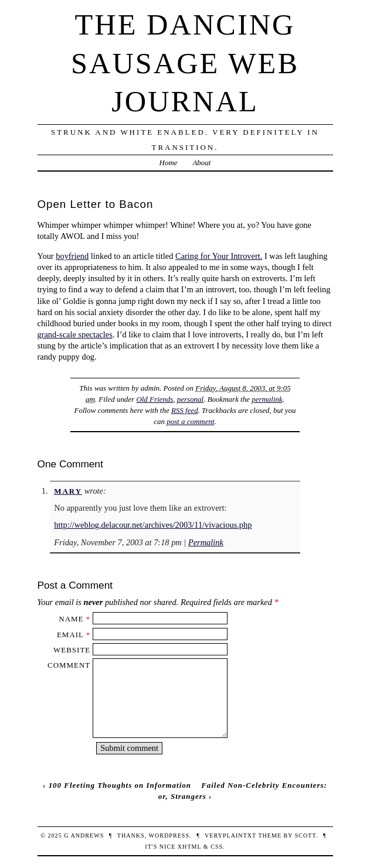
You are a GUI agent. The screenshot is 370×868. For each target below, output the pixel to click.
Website (72, 650)
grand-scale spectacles (75, 334)
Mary (68, 491)
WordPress (169, 835)
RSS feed (185, 410)
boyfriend (72, 256)
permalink (267, 399)
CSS (217, 847)
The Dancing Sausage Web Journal (185, 63)
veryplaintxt (230, 835)
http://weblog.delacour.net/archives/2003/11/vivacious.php (153, 525)
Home (169, 163)
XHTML (189, 847)
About (201, 163)
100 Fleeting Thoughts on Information (120, 785)
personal (190, 399)
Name (71, 619)
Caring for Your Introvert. (219, 256)
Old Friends (155, 399)
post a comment (190, 421)
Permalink (206, 542)
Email (70, 635)
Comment (69, 665)
